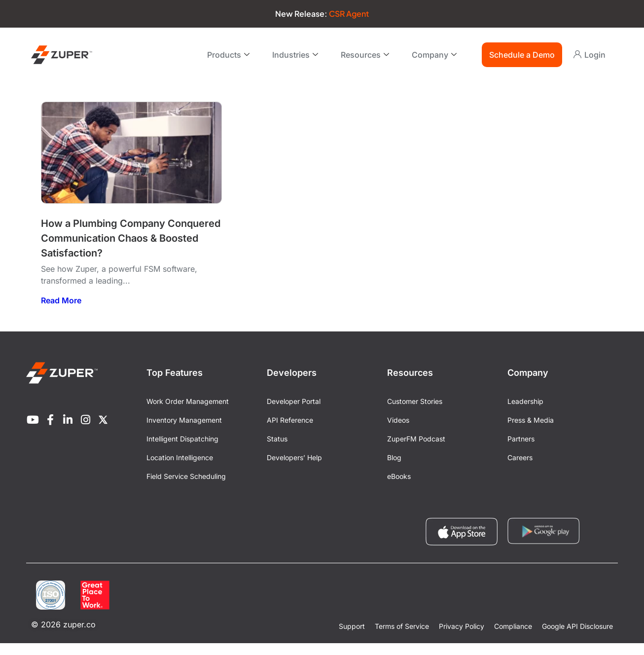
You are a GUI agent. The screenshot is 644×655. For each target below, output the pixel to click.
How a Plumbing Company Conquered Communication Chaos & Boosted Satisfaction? (131, 238)
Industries (295, 55)
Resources (365, 55)
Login (595, 55)
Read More (61, 300)
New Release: (322, 14)
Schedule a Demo (522, 55)
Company (434, 55)
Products (228, 55)
